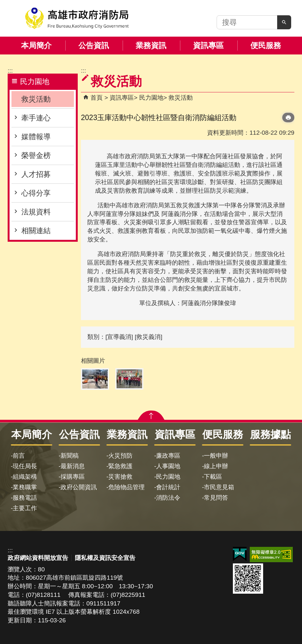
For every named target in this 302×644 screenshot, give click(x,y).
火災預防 (120, 456)
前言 (19, 456)
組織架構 (25, 477)
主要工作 (25, 508)
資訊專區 (208, 45)
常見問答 (216, 498)
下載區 (213, 477)
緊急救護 (120, 466)
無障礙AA (271, 555)
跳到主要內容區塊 (3, 3)
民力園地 (151, 98)
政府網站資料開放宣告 (38, 558)
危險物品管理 (126, 487)
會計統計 (168, 487)
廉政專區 (168, 456)
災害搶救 (120, 477)
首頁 (97, 98)
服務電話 (25, 498)
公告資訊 (94, 45)
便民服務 (266, 45)
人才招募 (36, 174)
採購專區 (73, 477)
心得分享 (36, 193)
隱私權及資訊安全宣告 (105, 558)
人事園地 (168, 466)
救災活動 (36, 99)
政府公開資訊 (79, 487)
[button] (284, 22)
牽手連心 (36, 118)
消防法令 (168, 498)
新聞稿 (70, 456)
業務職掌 (25, 487)
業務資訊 (151, 45)
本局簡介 (36, 45)
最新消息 (73, 466)
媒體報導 (36, 137)
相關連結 (36, 231)
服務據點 (270, 434)
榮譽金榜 (36, 155)
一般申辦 (216, 456)
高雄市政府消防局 (77, 18)
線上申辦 (216, 466)
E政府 (240, 554)
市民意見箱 (219, 487)
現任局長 (25, 466)
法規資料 (36, 212)
